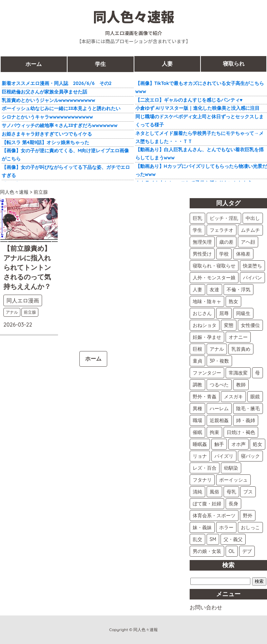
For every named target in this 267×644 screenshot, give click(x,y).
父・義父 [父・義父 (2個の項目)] (233, 539)
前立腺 (30, 312)
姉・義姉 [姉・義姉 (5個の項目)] (246, 420)
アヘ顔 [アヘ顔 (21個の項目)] (248, 242)
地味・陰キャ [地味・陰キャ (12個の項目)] (207, 301)
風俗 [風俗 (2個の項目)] (214, 492)
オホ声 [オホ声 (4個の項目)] (239, 444)
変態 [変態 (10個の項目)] (229, 325)
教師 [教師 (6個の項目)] (241, 385)
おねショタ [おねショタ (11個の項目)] (205, 325)
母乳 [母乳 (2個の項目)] (231, 492)
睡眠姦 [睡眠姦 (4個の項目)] (200, 444)
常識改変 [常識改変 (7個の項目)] (238, 373)
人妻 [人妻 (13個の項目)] (197, 290)
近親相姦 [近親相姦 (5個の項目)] (219, 420)
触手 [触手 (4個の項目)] (219, 444)
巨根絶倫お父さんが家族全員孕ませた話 (44, 92)
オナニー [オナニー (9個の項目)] (238, 337)
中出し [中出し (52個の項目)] (253, 218)
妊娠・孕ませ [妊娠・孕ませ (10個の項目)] (207, 337)
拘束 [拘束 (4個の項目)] (214, 432)
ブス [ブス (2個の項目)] (248, 492)
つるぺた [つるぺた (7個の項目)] (219, 385)
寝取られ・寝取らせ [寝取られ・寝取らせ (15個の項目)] (214, 266)
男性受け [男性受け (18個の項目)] (202, 254)
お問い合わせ (206, 607)
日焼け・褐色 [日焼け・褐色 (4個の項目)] (241, 432)
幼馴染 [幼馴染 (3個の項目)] (231, 468)
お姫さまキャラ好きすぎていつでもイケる (47, 134)
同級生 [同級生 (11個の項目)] (243, 313)
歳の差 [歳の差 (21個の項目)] (226, 242)
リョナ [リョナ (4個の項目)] (200, 456)
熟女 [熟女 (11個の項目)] (233, 301)
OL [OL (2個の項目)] (232, 551)
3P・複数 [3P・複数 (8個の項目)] (220, 361)
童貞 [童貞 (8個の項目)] (197, 361)
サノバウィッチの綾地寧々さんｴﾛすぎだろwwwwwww (60, 125)
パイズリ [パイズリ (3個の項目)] (224, 456)
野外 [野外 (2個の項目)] (248, 516)
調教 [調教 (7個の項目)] (197, 385)
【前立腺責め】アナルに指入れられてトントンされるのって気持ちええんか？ (27, 267)
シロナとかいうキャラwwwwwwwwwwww (47, 117)
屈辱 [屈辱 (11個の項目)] (224, 313)
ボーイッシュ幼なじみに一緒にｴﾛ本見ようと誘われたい (61, 108)
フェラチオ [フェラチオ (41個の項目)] (222, 230)
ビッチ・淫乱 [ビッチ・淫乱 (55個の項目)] (224, 218)
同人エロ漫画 (23, 300)
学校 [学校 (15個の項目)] (224, 254)
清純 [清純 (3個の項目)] (197, 492)
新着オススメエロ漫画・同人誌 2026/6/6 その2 (57, 83)
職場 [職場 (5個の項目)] (197, 420)
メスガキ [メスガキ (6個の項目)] (233, 397)
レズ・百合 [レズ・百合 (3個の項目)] (205, 468)
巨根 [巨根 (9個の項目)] (197, 349)
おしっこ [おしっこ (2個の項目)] (250, 527)
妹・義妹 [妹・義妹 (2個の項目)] (202, 527)
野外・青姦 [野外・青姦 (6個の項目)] (205, 397)
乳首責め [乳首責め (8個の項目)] (241, 349)
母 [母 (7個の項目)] (258, 373)
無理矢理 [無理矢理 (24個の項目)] (202, 242)
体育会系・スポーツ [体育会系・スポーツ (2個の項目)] (214, 516)
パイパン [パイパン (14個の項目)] (252, 278)
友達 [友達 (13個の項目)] (214, 290)
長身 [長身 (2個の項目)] (233, 504)
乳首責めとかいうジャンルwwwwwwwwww (49, 100)
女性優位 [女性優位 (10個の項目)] (250, 325)
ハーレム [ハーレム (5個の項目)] (219, 408)
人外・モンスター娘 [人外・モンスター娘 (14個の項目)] (214, 278)
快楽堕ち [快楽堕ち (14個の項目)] (252, 266)
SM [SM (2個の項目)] (213, 539)
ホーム (34, 64)
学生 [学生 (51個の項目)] (197, 230)
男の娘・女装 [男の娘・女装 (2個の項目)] (207, 551)
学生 (100, 64)
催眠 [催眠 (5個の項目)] (197, 432)
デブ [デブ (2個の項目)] (247, 551)
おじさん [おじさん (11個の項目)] (202, 313)
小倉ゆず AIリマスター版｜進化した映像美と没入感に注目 (198, 108)
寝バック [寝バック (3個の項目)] (250, 456)
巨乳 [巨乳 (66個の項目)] (197, 218)
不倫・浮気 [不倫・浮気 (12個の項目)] (239, 290)
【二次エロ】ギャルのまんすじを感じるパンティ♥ (189, 100)
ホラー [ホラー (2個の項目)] (226, 527)
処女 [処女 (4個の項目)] (258, 444)
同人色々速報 (134, 16)
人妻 (167, 64)
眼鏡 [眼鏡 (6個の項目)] (255, 397)
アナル (12, 312)
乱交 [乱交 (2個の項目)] (197, 539)
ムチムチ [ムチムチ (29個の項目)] (250, 230)
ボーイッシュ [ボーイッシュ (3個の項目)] (233, 480)
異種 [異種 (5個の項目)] (197, 408)
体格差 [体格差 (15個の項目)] (243, 254)
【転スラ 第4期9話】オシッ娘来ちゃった (45, 142)
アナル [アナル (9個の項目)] (217, 349)
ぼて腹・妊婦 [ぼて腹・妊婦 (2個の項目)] (207, 504)
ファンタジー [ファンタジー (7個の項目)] (207, 373)
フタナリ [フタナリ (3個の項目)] (202, 480)
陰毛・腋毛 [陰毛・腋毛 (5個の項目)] (248, 408)
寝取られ (234, 64)
